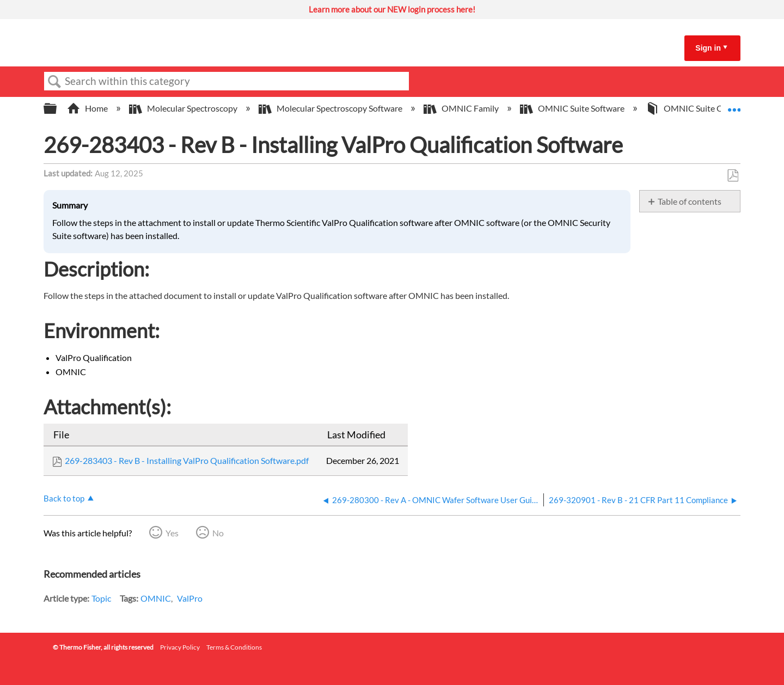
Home (88, 108)
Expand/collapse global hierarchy (57, 109)
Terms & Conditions (234, 647)
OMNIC (156, 598)
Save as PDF (733, 176)
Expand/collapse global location (734, 105)
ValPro (190, 598)
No (218, 533)
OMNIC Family (462, 108)
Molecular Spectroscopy (184, 108)
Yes (172, 533)
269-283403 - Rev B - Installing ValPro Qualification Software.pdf (187, 460)
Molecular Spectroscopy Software (331, 108)
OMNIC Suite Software (573, 108)
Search (54, 82)
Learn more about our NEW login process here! (392, 9)
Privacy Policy (180, 647)
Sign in (708, 48)
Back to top (64, 498)
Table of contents (690, 201)
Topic (101, 598)
